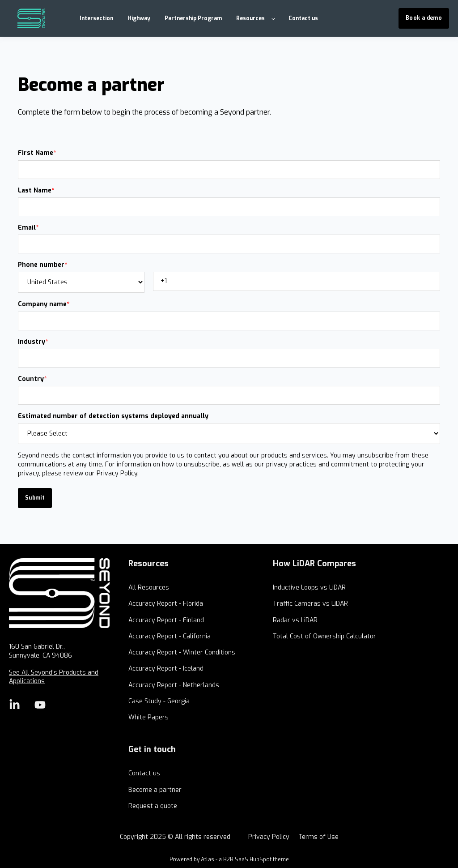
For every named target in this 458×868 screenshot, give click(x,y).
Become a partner (155, 790)
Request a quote (153, 806)
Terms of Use (318, 837)
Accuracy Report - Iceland (166, 669)
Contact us (144, 773)
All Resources (149, 588)
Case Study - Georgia (159, 701)
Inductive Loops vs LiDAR (309, 588)
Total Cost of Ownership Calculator (324, 636)
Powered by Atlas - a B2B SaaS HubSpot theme (229, 859)
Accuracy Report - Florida (166, 604)
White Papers (148, 717)
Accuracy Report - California (170, 636)
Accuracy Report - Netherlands (174, 685)
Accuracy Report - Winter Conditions (182, 652)
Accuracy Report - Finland (166, 620)
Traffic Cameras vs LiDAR (310, 604)
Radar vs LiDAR (295, 620)
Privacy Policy (269, 837)
